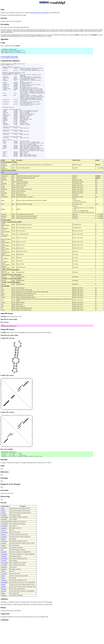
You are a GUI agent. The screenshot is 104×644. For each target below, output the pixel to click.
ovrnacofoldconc (5, 543)
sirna (2, 571)
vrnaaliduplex (4, 576)
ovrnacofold (4, 541)
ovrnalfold (4, 565)
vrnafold (3, 597)
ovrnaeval (3, 552)
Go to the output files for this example (9, 59)
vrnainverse (4, 602)
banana (3, 530)
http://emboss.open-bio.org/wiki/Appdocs (40, 13)
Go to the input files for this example (9, 58)
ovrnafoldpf (4, 558)
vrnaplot (3, 615)
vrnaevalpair (4, 595)
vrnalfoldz (4, 608)
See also (4, 524)
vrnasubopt (4, 617)
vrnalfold (3, 606)
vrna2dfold (4, 574)
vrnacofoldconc (5, 584)
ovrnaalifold (4, 537)
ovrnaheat (3, 561)
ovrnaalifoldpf (4, 539)
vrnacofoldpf (4, 587)
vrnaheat (3, 600)
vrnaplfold (4, 613)
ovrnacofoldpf (4, 545)
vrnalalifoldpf (4, 604)
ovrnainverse (4, 563)
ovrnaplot (3, 567)
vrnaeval (3, 593)
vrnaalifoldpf (4, 580)
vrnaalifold (4, 578)
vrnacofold (4, 582)
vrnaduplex (4, 591)
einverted (3, 534)
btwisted (3, 532)
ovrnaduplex (4, 550)
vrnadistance (4, 589)
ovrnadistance (4, 548)
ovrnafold (3, 556)
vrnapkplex (4, 611)
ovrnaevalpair (4, 554)
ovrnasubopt (4, 569)
